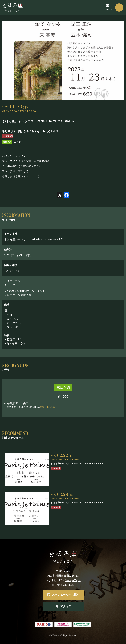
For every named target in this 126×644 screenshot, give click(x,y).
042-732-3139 (48, 407)
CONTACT (107, 10)
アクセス (66, 606)
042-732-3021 (66, 585)
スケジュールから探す (66, 595)
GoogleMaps (73, 580)
